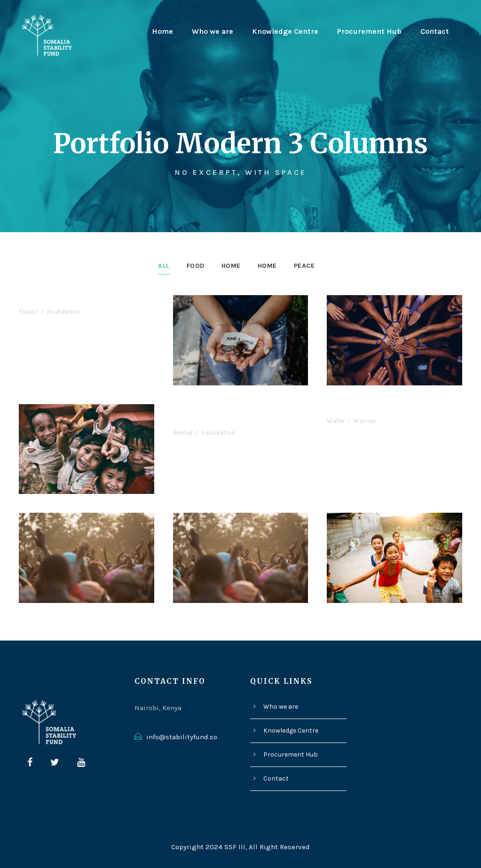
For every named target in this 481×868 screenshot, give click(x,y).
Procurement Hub (371, 31)
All (160, 266)
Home (164, 31)
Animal (183, 433)
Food (193, 266)
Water (335, 421)
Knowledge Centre (287, 31)
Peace (308, 266)
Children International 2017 (384, 410)
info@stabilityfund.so (179, 737)
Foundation (63, 312)
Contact (435, 31)
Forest (28, 312)
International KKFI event (71, 301)
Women (364, 421)
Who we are (215, 31)
